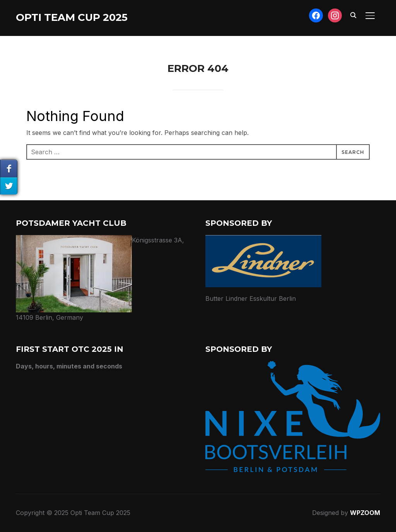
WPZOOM (365, 513)
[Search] (353, 15)
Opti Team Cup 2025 (72, 17)
